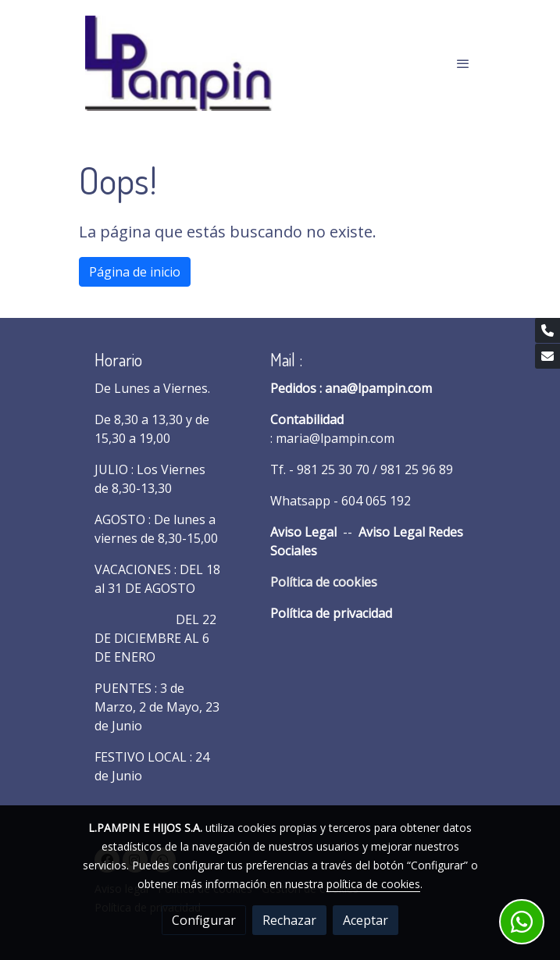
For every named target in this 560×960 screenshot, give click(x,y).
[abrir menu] (463, 63)
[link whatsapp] (522, 922)
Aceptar (366, 920)
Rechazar (289, 920)
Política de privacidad (331, 613)
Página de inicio (135, 272)
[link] (179, 63)
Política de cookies (324, 582)
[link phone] (548, 330)
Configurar (204, 920)
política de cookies (373, 884)
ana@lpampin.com (378, 388)
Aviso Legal (303, 532)
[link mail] (548, 356)
